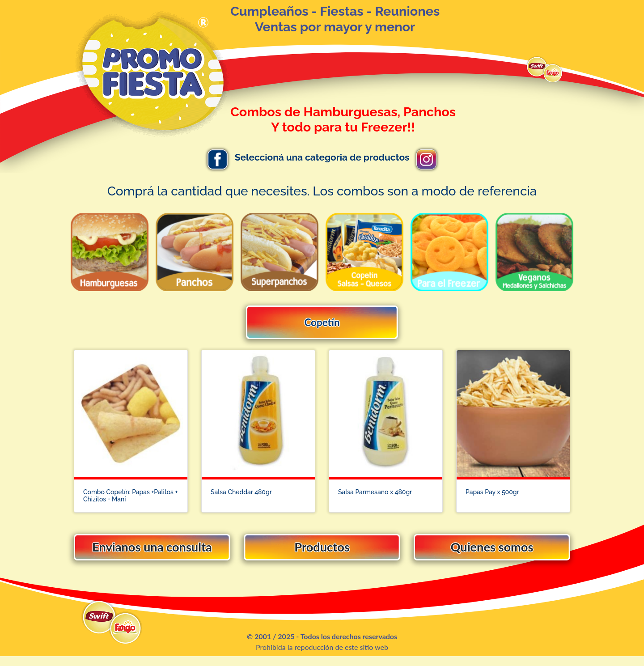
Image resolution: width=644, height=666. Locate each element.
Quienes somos (492, 553)
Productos (322, 553)
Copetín (322, 322)
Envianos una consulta (152, 553)
